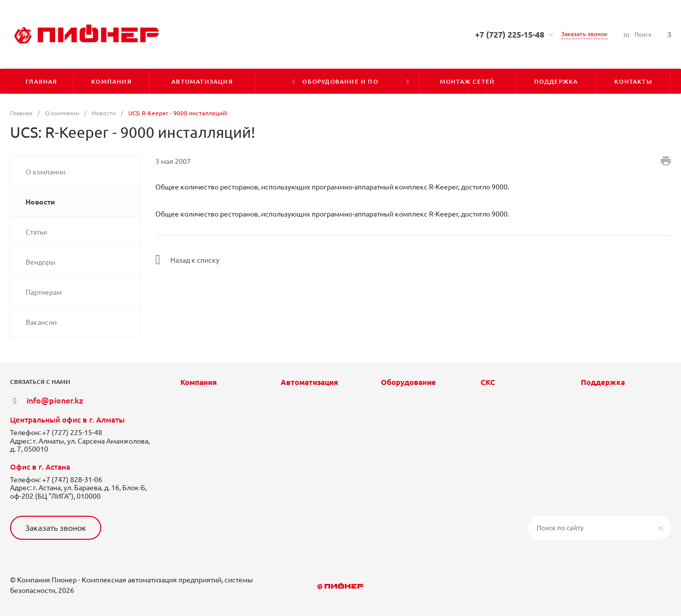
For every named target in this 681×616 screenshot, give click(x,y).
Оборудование (408, 382)
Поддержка (603, 382)
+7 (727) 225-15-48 (510, 35)
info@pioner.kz (55, 400)
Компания (199, 382)
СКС (488, 382)
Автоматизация (309, 382)
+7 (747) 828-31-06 (72, 480)
